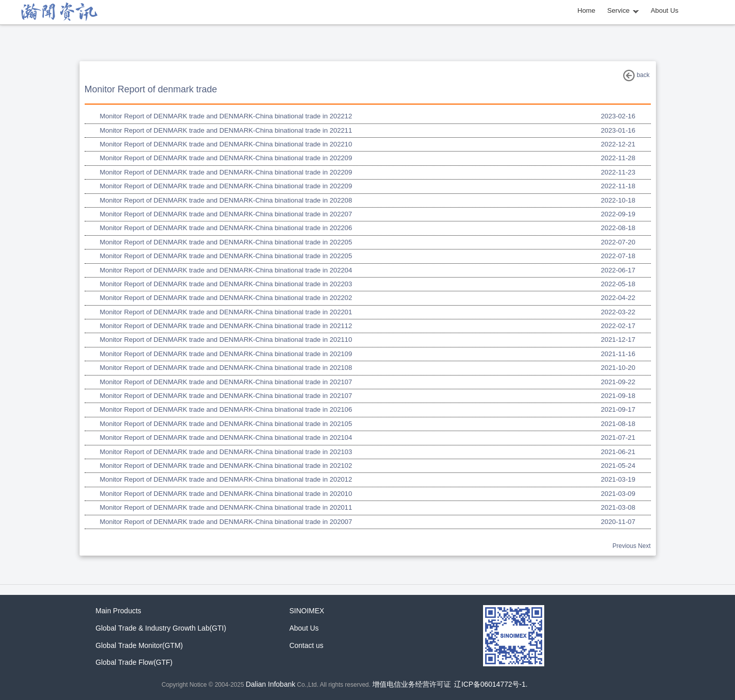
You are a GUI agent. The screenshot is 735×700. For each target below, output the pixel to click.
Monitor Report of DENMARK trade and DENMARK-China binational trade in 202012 (226, 479)
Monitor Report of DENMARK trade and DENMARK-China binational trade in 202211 (226, 130)
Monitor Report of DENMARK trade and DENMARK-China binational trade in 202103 (226, 452)
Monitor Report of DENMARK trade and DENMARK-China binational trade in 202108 (226, 368)
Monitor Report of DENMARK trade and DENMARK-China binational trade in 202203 (226, 284)
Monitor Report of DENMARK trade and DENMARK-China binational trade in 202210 (226, 144)
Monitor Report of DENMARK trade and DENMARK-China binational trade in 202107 (226, 382)
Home (586, 10)
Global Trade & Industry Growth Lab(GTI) (161, 628)
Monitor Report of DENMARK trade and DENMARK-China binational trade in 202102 (226, 466)
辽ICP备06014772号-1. (491, 684)
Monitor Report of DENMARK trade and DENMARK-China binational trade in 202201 (226, 312)
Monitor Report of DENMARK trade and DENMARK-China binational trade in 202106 (226, 409)
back (636, 76)
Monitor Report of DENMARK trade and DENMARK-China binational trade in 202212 (226, 116)
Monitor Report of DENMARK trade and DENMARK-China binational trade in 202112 (226, 326)
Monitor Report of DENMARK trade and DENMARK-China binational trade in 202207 (226, 214)
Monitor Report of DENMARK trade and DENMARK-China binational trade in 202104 (226, 437)
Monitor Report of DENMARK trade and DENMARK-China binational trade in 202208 (226, 200)
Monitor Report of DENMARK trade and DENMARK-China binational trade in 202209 (226, 158)
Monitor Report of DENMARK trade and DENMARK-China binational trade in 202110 (226, 340)
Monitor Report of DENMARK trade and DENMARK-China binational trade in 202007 (226, 522)
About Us (665, 10)
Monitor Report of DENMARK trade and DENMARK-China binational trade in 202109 (226, 354)
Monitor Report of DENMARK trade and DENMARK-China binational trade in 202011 (226, 507)
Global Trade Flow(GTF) (134, 662)
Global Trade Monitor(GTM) (139, 645)
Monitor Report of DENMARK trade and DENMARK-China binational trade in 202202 (226, 298)
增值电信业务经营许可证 (412, 684)
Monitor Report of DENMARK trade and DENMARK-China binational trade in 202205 (226, 242)
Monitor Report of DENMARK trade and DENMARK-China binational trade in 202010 (226, 494)
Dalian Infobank (271, 684)
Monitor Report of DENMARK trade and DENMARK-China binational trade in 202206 (226, 228)
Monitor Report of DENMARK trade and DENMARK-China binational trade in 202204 (226, 270)
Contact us (306, 645)
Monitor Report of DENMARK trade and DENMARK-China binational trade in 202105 (226, 424)
